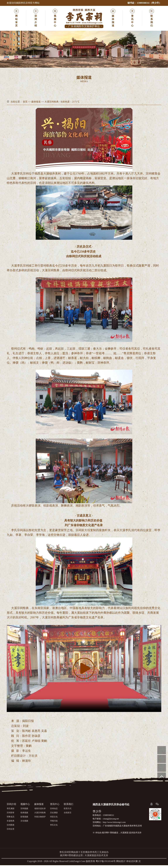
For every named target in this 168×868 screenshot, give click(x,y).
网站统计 (121, 864)
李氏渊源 (11, 811)
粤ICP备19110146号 (106, 864)
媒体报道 (36, 104)
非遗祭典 (11, 824)
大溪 (14, 175)
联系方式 (68, 811)
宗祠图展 (11, 828)
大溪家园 (124, 835)
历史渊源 (54, 815)
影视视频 (24, 819)
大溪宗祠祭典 (84, 92)
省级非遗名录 (55, 92)
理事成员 (11, 819)
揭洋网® (106, 835)
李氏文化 (54, 828)
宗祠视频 (24, 811)
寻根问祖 (54, 824)
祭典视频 (24, 815)
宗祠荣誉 (11, 815)
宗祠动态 (54, 811)
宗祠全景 (11, 832)
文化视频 (24, 824)
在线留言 (68, 815)
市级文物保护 (113, 92)
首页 (25, 104)
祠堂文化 (54, 819)
